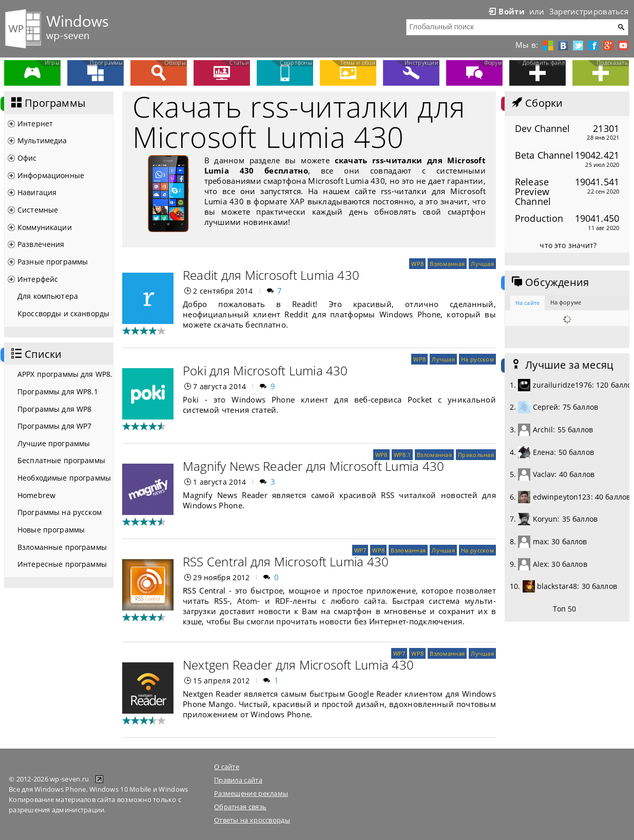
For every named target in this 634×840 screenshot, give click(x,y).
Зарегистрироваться (589, 11)
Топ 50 (565, 609)
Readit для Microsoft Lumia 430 (271, 275)
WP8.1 (402, 455)
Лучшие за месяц (562, 365)
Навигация (37, 192)
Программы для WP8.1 (58, 392)
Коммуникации (45, 227)
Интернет (35, 123)
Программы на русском (60, 512)
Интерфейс (38, 279)
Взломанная (447, 264)
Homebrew (36, 495)
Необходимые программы (64, 478)
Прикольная (476, 455)
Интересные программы (62, 564)
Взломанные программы (62, 547)
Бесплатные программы (61, 460)
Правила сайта (238, 780)
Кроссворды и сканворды (63, 313)
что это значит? (568, 245)
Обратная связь (240, 807)
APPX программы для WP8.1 (65, 374)
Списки (35, 354)
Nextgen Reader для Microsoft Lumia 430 (298, 665)
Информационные (51, 175)
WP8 (417, 264)
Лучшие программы (54, 443)
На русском (477, 359)
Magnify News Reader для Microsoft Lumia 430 (313, 466)
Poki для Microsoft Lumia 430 (265, 370)
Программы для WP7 (54, 426)
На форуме (566, 302)
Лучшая (482, 264)
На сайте (527, 303)
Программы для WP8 (54, 409)
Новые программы (51, 530)
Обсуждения (549, 282)
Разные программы (53, 262)
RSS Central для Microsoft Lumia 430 (286, 561)
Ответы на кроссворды (252, 820)
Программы (47, 103)
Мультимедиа (42, 140)
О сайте (227, 767)
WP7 (360, 550)
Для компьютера (48, 296)
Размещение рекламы (251, 793)
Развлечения (41, 244)
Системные (38, 210)
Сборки (536, 103)
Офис (27, 158)
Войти (506, 11)
